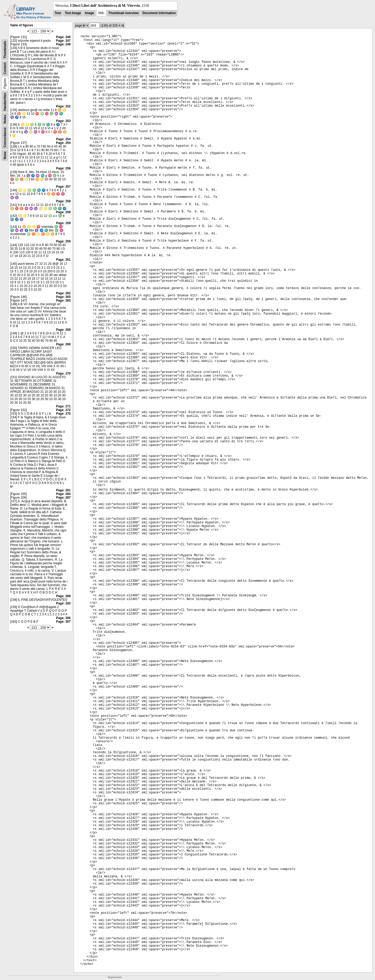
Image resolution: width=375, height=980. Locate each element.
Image (89, 13)
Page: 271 (63, 406)
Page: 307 (63, 622)
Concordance (5, 137)
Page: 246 (63, 37)
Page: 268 (63, 330)
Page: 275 (63, 414)
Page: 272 (63, 410)
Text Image (73, 13)
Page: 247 (63, 41)
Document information (159, 13)
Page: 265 (63, 297)
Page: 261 (63, 260)
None (5, 155)
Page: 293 (63, 603)
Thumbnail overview (123, 13)
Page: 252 (63, 106)
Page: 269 (63, 344)
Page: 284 (63, 494)
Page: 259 (63, 223)
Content (5, 68)
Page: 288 (63, 596)
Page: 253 (63, 121)
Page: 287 (63, 498)
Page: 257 (63, 187)
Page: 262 (63, 293)
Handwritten (5, 102)
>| (122, 26)
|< (84, 26)
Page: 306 (63, 618)
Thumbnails (5, 50)
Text (58, 13)
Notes (5, 119)
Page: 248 (63, 44)
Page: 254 (63, 139)
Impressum (115, 977)
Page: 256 (63, 168)
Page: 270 (63, 373)
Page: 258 (63, 201)
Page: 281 (63, 490)
